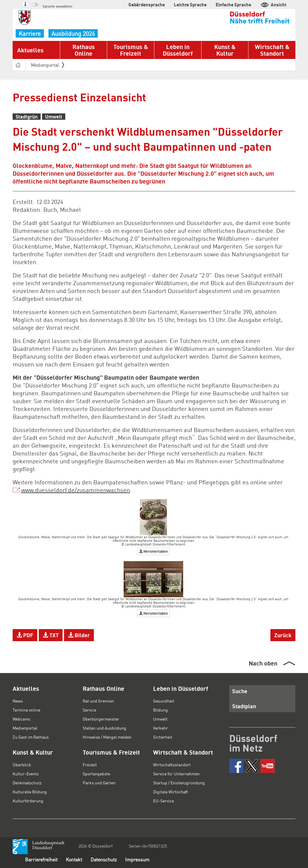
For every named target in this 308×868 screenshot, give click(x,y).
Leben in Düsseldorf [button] (178, 50)
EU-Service (163, 801)
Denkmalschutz (27, 783)
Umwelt (160, 719)
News (18, 701)
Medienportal (48, 65)
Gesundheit (164, 701)
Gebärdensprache (147, 5)
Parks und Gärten (99, 783)
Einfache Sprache (233, 5)
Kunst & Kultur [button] (225, 50)
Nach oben (263, 663)
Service (89, 710)
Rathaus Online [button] (84, 50)
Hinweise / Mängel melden (107, 737)
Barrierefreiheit (41, 859)
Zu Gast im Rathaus (31, 737)
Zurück (283, 635)
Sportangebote (96, 774)
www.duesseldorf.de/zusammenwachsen (75, 490)
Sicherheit (163, 737)
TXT (51, 635)
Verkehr (160, 728)
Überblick (22, 765)
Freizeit (90, 765)
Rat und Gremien (98, 701)
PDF (25, 635)
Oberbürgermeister (101, 719)
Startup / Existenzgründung (179, 783)
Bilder (79, 635)
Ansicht (273, 5)
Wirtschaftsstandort (172, 765)
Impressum (137, 859)
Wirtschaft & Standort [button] (272, 50)
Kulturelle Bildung (30, 792)
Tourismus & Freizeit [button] (131, 50)
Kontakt (74, 859)
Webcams (22, 719)
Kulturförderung (28, 801)
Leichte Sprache (190, 5)
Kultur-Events (26, 774)
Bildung (160, 710)
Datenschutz (104, 859)
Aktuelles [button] (30, 50)
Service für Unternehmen (176, 774)
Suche (240, 691)
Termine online (26, 710)
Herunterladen (153, 551)
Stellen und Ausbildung (105, 728)
